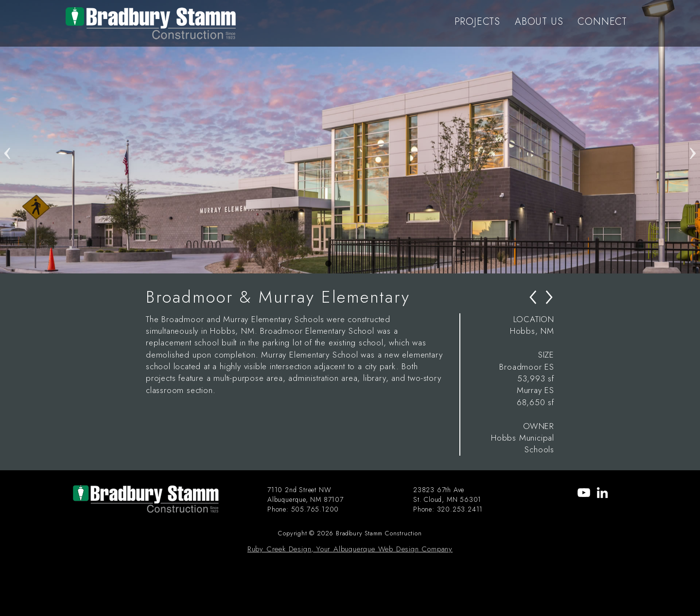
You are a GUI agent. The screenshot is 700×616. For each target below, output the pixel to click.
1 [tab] (328, 264)
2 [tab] (343, 264)
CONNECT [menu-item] (602, 22)
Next (693, 137)
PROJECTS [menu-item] (477, 22)
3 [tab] (357, 264)
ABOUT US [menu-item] (539, 22)
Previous (7, 137)
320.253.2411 (460, 509)
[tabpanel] (350, 137)
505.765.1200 (315, 509)
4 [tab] (372, 264)
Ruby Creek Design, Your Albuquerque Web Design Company (350, 549)
